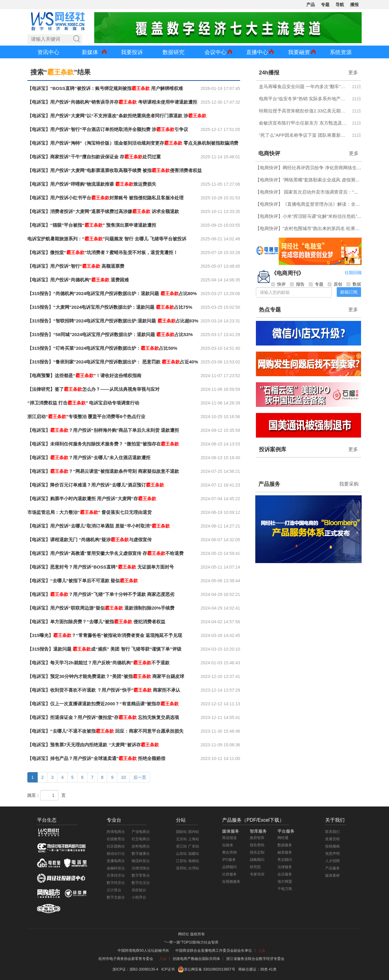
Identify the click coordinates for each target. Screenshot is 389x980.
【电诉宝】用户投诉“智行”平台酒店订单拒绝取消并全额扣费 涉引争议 (108, 129)
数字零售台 (141, 875)
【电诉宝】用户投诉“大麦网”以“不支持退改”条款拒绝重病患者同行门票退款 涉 (117, 116)
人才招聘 (332, 861)
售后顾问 (285, 860)
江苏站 (181, 861)
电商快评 (269, 153)
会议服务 (285, 874)
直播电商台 (116, 861)
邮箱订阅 (349, 292)
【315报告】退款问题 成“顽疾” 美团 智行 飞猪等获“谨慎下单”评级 (104, 649)
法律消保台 (141, 868)
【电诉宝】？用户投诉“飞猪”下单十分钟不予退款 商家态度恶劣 (101, 594)
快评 (278, 284)
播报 (354, 5)
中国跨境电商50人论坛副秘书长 (143, 951)
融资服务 (285, 852)
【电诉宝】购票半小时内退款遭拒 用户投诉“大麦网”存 (92, 499)
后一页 (140, 777)
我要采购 (349, 484)
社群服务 (229, 874)
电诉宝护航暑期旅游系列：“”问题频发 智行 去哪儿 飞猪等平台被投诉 (107, 239)
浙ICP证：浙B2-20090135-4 (135, 969)
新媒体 (90, 52)
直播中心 (257, 52)
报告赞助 (257, 845)
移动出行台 (116, 854)
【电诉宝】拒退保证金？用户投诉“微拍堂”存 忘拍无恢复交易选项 (103, 717)
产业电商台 (141, 832)
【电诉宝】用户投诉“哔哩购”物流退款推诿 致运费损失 (92, 184)
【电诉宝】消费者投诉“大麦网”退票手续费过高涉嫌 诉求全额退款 (103, 211)
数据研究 (174, 52)
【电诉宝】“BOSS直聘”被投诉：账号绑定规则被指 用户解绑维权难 (105, 88)
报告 (297, 284)
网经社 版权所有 (191, 934)
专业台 (114, 820)
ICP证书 (168, 969)
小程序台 (139, 897)
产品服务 (269, 484)
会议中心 (215, 52)
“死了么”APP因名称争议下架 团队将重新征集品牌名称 (304, 135)
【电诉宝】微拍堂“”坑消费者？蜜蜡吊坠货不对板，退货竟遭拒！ (103, 252)
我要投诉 (132, 52)
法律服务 (285, 867)
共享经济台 (116, 875)
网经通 (283, 838)
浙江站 (181, 846)
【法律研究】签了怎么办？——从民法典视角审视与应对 (93, 389)
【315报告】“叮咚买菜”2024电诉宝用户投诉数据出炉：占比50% (102, 348)
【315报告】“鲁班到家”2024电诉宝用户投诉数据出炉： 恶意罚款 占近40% (113, 362)
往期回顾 (353, 273)
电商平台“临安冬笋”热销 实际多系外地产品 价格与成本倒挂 (304, 99)
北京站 (181, 839)
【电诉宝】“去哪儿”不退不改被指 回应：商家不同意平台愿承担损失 (105, 731)
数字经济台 (116, 883)
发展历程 (332, 839)
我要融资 (299, 52)
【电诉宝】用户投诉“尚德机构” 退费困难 (78, 280)
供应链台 (139, 890)
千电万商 (285, 889)
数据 (354, 284)
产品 (311, 5)
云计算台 (114, 890)
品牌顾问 (229, 867)
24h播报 (269, 73)
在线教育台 (116, 839)
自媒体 (228, 845)
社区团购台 (116, 846)
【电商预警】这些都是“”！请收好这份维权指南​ (84, 375)
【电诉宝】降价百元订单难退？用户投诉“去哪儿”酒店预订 (96, 485)
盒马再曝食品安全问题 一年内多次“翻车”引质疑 (304, 86)
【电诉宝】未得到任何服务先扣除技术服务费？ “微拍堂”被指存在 (103, 444)
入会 (262, 951)
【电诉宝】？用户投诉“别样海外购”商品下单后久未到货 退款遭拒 (103, 430)
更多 (353, 72)
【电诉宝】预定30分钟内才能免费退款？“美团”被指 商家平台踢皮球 (106, 676)
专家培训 (257, 874)
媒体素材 (332, 875)
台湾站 (194, 868)
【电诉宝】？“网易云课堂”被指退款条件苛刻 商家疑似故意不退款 (103, 471)
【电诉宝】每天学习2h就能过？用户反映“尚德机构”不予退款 (98, 663)
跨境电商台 (116, 832)
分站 (181, 820)
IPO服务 (229, 860)
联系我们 (332, 832)
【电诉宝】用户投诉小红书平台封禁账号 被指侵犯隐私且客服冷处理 (105, 198)
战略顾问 (257, 860)
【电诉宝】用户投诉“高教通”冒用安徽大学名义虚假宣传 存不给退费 (105, 553)
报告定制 (257, 852)
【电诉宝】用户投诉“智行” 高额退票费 (76, 266)
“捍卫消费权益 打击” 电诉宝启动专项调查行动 (83, 403)
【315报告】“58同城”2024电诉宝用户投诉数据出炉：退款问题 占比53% (110, 334)
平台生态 (47, 820)
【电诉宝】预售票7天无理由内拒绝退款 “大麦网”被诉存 (93, 745)
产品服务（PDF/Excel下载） (253, 820)
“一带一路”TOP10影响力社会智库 (191, 942)
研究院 (255, 867)
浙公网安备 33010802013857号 (210, 969)
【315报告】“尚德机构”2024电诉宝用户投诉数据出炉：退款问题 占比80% (112, 293)
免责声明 (332, 854)
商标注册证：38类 (254, 969)
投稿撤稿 (332, 846)
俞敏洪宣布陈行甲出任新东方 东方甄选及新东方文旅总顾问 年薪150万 (304, 123)
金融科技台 (116, 868)
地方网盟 (285, 882)
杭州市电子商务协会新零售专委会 (126, 959)
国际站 (181, 832)
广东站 (194, 846)
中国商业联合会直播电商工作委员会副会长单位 (214, 951)
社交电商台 (141, 839)
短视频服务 (231, 882)
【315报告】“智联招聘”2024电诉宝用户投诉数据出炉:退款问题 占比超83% (113, 321)
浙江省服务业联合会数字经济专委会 (255, 959)
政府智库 (257, 838)
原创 (335, 284)
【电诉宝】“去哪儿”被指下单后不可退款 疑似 (83, 581)
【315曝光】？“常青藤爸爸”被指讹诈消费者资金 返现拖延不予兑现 (105, 635)
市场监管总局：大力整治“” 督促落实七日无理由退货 (90, 512)
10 (123, 777)
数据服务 (285, 845)
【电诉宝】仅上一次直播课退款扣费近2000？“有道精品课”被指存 (103, 704)
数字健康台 (141, 854)
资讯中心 (48, 52)
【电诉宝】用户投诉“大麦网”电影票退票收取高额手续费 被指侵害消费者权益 (115, 170)
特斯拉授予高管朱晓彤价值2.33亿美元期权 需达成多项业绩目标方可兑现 (304, 111)
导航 (340, 5)
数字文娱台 (116, 897)
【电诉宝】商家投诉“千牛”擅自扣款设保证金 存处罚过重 (94, 157)
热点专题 (270, 310)
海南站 (194, 861)
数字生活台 (141, 883)
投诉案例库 (273, 449)
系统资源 (341, 52)
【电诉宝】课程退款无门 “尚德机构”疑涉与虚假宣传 (90, 540)
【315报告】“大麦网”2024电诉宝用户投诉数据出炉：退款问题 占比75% (110, 307)
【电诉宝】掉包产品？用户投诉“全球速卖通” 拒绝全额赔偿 (96, 758)
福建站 (194, 854)
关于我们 (335, 820)
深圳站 (181, 868)
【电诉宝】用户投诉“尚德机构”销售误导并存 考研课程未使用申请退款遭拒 (112, 102)
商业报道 (229, 838)
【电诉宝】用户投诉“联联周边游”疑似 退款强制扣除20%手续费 (101, 608)
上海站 (194, 839)
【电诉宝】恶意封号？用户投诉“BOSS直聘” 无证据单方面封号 (101, 567)
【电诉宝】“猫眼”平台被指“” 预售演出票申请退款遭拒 (92, 225)
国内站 (194, 832)
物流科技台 (141, 861)
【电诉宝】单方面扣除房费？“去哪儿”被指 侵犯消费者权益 (96, 622)
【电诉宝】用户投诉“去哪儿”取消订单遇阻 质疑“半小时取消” (99, 526)
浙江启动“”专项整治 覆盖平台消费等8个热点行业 (86, 416)
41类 (272, 969)
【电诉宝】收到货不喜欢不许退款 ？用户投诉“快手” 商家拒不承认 (104, 690)
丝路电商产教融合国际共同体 (196, 959)
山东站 (181, 854)
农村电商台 (141, 846)
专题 (325, 5)
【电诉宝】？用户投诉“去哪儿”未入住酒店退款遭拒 (89, 457)
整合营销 (229, 852)
